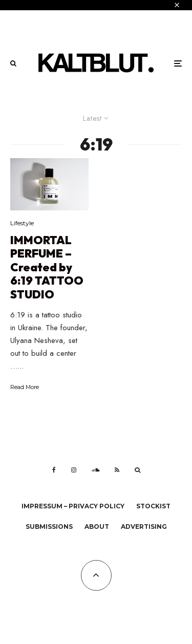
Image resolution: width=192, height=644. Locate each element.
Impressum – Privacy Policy (73, 506)
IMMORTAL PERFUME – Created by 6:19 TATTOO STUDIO (47, 267)
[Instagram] (74, 470)
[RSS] (117, 470)
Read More (25, 387)
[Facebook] (54, 470)
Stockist (153, 506)
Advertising (144, 527)
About (97, 527)
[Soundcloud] (95, 470)
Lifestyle (22, 223)
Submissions (49, 527)
